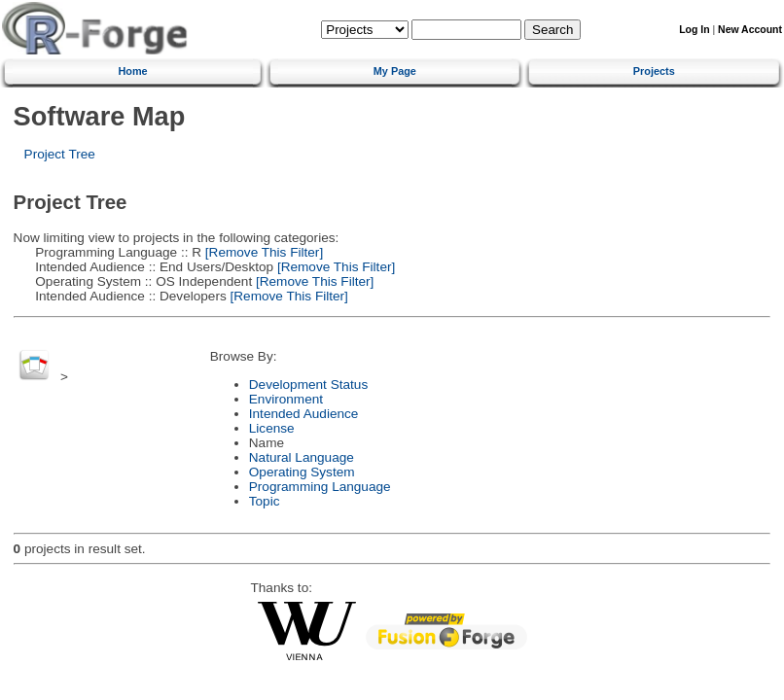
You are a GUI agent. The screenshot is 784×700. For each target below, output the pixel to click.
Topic (265, 501)
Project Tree (60, 154)
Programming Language (320, 487)
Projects (654, 71)
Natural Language (302, 457)
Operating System (302, 472)
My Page (395, 71)
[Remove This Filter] (262, 252)
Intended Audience (304, 414)
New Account (750, 30)
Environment (286, 399)
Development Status (308, 385)
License (272, 428)
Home (132, 71)
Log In (694, 30)
